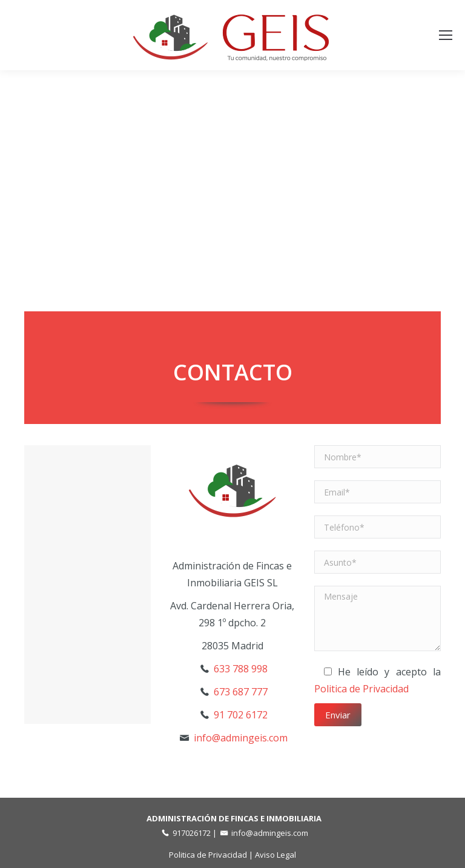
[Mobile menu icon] (446, 35)
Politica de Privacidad (361, 689)
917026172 (192, 833)
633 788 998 (241, 669)
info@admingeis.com (241, 738)
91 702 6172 (241, 715)
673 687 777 (241, 692)
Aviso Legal (275, 855)
